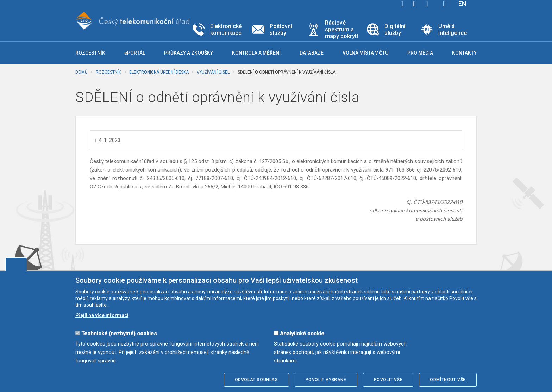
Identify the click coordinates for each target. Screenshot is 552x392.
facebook (402, 4)
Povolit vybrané (326, 380)
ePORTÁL (135, 53)
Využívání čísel (213, 72)
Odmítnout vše (448, 380)
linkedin (427, 4)
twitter (414, 4)
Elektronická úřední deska (159, 72)
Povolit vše (388, 380)
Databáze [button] (312, 53)
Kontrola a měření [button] (256, 53)
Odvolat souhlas (256, 380)
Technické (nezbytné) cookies (119, 334)
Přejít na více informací (102, 315)
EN (462, 4)
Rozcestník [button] (90, 53)
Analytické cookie (302, 334)
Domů (81, 72)
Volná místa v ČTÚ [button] (365, 53)
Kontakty (464, 53)
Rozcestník (108, 72)
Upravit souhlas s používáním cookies (16, 264)
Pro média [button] (420, 53)
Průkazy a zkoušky (189, 53)
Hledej (444, 4)
